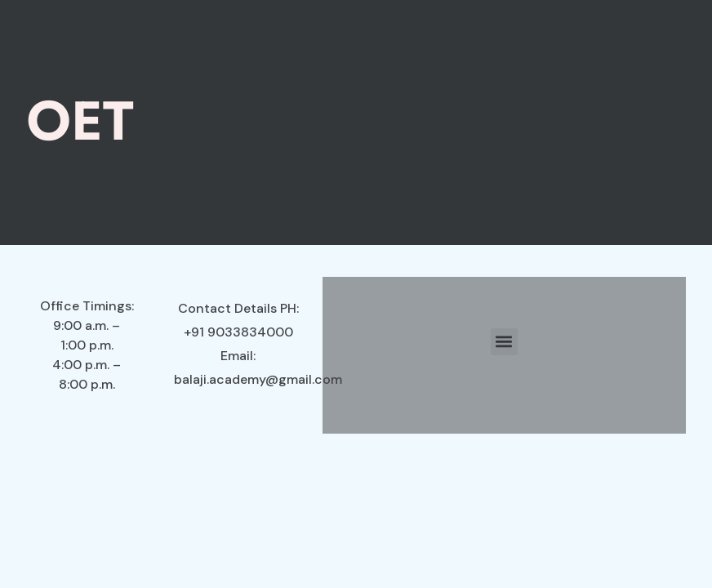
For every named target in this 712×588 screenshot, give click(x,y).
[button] (504, 342)
